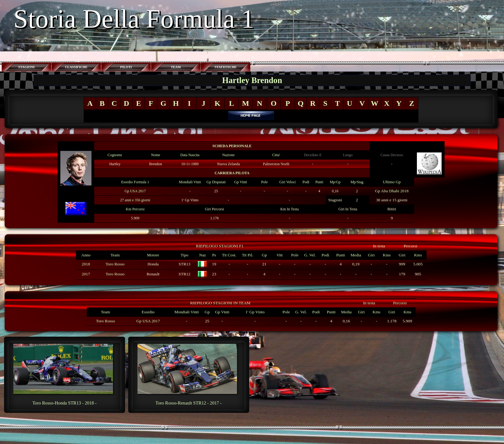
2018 (86, 264)
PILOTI (126, 67)
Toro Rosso (115, 264)
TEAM (176, 67)
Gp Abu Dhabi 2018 (392, 191)
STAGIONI (27, 67)
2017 (86, 274)
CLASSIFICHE (76, 67)
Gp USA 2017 (135, 191)
